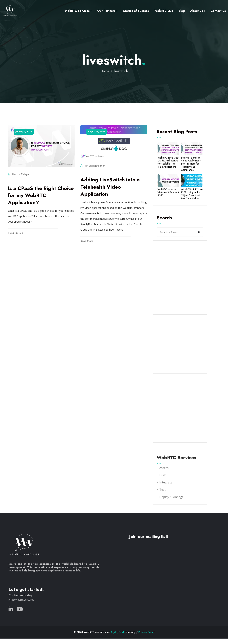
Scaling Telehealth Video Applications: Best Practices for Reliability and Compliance (191, 164)
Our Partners (106, 11)
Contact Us (218, 11)
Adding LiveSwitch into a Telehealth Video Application (110, 187)
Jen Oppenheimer (95, 166)
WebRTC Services (77, 11)
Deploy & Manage (171, 497)
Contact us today (20, 595)
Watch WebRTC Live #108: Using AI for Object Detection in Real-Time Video (192, 194)
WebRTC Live (164, 11)
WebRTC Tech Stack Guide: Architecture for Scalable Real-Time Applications (168, 162)
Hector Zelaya (20, 174)
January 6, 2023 (24, 132)
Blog (182, 11)
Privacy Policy (147, 632)
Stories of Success (136, 11)
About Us (197, 11)
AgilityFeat (117, 632)
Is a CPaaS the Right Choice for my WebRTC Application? (41, 195)
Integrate (166, 482)
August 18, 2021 (96, 132)
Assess (164, 468)
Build (163, 475)
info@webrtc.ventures (21, 600)
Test (162, 490)
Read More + (16, 233)
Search (164, 218)
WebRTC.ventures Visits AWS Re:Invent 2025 (168, 192)
